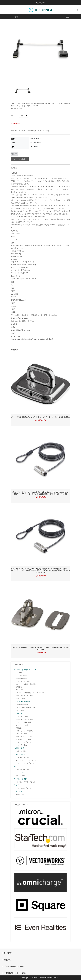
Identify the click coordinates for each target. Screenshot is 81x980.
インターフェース (22, 676)
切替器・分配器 (22, 679)
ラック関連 (20, 710)
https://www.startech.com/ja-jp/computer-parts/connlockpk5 (32, 339)
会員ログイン (40, 3)
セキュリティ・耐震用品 (24, 731)
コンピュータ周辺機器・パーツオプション (30, 693)
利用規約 (7, 960)
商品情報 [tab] (14, 168)
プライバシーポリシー (14, 967)
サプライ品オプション (24, 788)
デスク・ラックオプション (25, 763)
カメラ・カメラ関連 (23, 769)
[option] (23, 91)
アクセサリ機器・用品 (24, 722)
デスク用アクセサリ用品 (24, 719)
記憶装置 (19, 687)
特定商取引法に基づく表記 (15, 973)
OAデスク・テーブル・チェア (26, 760)
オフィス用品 (21, 776)
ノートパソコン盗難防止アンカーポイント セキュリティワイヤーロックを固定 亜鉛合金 (40, 417)
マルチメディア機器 (23, 681)
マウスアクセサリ (22, 734)
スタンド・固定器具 (23, 757)
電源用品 (19, 728)
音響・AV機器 (21, 751)
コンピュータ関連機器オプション (27, 708)
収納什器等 (20, 794)
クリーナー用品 (22, 745)
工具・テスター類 (22, 717)
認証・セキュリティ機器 (24, 696)
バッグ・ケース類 (22, 725)
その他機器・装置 (22, 705)
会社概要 (8, 953)
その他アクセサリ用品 (24, 739)
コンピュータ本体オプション (26, 782)
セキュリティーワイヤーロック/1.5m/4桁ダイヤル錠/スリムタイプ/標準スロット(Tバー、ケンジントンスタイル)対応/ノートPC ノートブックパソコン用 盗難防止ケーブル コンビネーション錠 (40, 571)
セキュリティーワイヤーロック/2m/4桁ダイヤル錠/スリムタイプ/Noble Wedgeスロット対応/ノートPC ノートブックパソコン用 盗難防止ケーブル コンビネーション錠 (40, 493)
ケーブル (19, 673)
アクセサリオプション (24, 742)
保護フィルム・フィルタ (24, 736)
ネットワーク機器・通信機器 (26, 684)
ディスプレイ (21, 698)
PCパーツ (20, 690)
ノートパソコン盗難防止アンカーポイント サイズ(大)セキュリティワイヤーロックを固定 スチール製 (40, 648)
